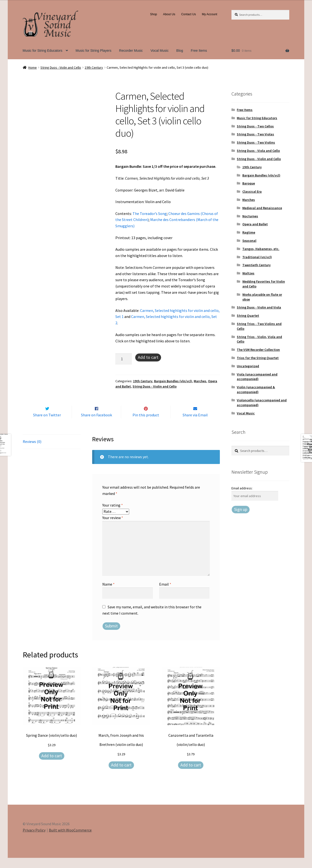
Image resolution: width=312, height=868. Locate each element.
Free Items (199, 51)
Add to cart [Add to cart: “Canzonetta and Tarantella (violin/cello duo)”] (191, 775)
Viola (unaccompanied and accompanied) (257, 377)
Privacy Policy (34, 840)
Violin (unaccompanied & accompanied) (256, 390)
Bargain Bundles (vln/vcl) (173, 381)
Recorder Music (131, 51)
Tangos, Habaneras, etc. (261, 249)
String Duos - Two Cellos (255, 126)
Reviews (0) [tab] (32, 452)
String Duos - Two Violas (255, 134)
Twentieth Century (256, 265)
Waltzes (248, 273)
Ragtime (249, 232)
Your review (113, 528)
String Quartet (248, 316)
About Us (169, 14)
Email (165, 594)
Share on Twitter (47, 425)
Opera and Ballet (255, 224)
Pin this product (146, 425)
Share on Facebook (97, 425)
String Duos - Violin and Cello (61, 67)
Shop (154, 14)
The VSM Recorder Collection (258, 350)
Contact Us (189, 14)
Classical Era (252, 191)
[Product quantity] (124, 359)
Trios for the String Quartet (258, 358)
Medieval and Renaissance (262, 208)
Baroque (249, 183)
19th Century (94, 67)
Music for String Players (94, 51)
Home (33, 67)
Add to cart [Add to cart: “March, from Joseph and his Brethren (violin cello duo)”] (121, 775)
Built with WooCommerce (70, 840)
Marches (200, 381)
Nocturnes (250, 216)
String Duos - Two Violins (256, 142)
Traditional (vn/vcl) (257, 257)
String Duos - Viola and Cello (258, 151)
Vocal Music (160, 51)
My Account (210, 14)
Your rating (113, 515)
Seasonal (249, 241)
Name (108, 594)
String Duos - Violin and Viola (259, 307)
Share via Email (195, 425)
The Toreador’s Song (150, 213)
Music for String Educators (43, 51)
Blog (180, 51)
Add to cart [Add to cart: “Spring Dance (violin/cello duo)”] (52, 766)
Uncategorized (248, 366)
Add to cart (148, 357)
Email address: (242, 488)
